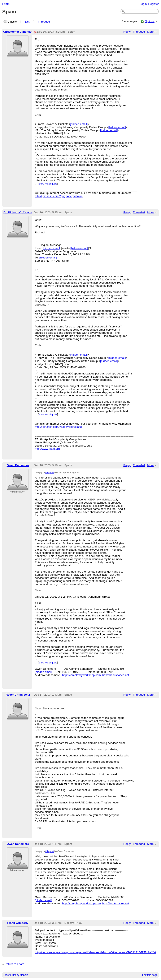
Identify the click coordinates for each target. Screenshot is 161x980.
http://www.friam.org (47, 449)
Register (153, 4)
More (150, 32)
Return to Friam (14, 964)
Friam (6, 4)
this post (49, 472)
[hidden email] (79, 124)
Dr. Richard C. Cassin (18, 212)
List (27, 22)
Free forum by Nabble (16, 975)
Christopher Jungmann (19, 32)
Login (143, 4)
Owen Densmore (18, 465)
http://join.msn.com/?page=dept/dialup (59, 196)
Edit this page (150, 975)
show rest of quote (48, 184)
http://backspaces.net (116, 675)
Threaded (44, 22)
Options (149, 21)
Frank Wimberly (18, 923)
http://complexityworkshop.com (82, 675)
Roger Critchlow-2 (18, 695)
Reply (127, 32)
